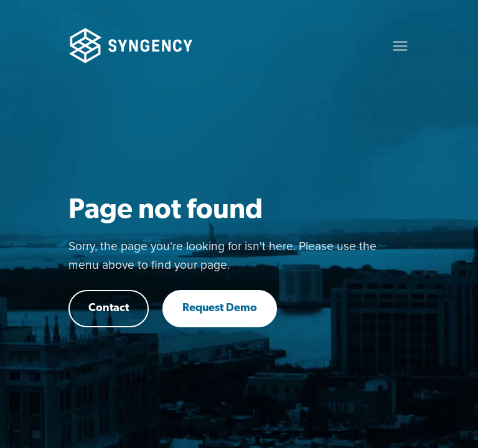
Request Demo (220, 308)
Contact (109, 308)
